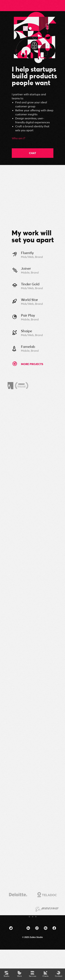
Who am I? (18, 138)
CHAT (32, 153)
